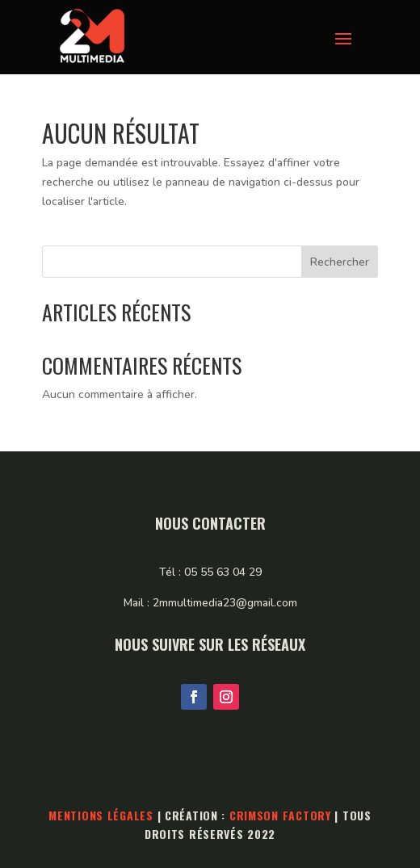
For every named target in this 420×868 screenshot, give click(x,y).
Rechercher (340, 262)
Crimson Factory (280, 815)
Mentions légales (101, 815)
